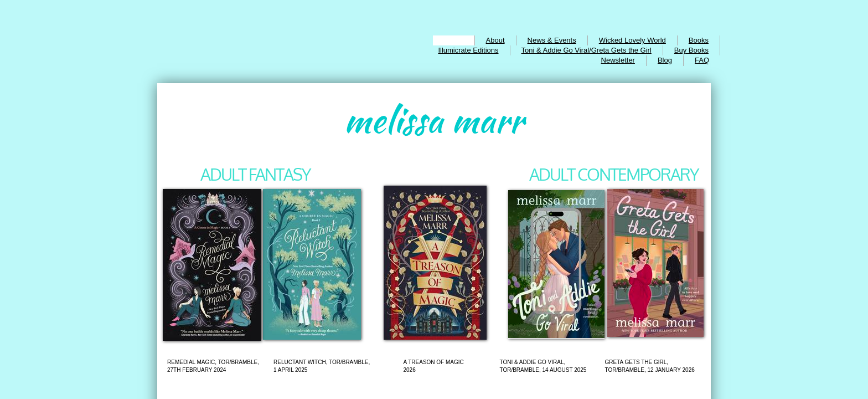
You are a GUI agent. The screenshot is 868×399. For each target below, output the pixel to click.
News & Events (552, 40)
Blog (665, 60)
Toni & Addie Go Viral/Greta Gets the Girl (587, 50)
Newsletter (618, 60)
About (495, 40)
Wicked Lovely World (632, 40)
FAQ (702, 60)
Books (699, 40)
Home (454, 40)
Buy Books (691, 50)
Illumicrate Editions (468, 50)
